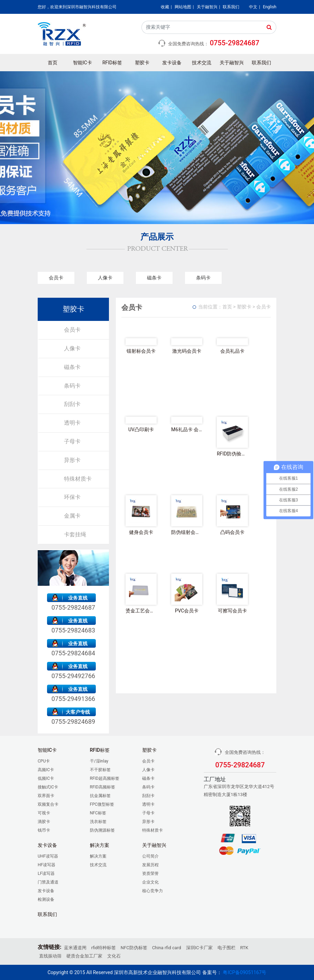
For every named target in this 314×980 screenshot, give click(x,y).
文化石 (114, 956)
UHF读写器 (48, 856)
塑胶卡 (142, 63)
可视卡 (44, 813)
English (270, 7)
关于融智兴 (207, 7)
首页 (53, 63)
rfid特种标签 (104, 948)
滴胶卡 (44, 822)
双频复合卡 (48, 804)
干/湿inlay (99, 761)
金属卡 (72, 516)
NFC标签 (98, 813)
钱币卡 (44, 830)
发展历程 (150, 865)
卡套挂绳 (75, 534)
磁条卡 (154, 278)
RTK (244, 948)
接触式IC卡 (48, 787)
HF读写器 (47, 865)
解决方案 (98, 856)
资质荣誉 (150, 873)
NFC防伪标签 (134, 948)
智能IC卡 (82, 63)
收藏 (165, 7)
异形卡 (72, 460)
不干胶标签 (100, 770)
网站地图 (183, 7)
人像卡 (105, 278)
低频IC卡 (46, 778)
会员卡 (56, 278)
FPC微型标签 (102, 804)
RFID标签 (112, 63)
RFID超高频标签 (105, 778)
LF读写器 (46, 873)
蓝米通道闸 (75, 948)
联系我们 (231, 7)
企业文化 (150, 882)
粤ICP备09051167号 (244, 972)
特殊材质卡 (78, 479)
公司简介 (150, 856)
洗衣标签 (98, 822)
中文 (253, 7)
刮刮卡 (72, 404)
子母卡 (72, 441)
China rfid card (167, 948)
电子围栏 (227, 948)
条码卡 (203, 278)
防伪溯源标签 (102, 830)
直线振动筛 (50, 956)
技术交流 (202, 63)
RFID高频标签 (103, 787)
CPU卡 (44, 761)
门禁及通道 (48, 882)
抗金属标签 (100, 796)
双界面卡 (46, 796)
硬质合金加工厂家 (84, 956)
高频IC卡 (46, 770)
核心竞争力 (153, 891)
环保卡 (72, 497)
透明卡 (72, 423)
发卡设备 (172, 63)
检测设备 (46, 899)
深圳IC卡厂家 (199, 948)
